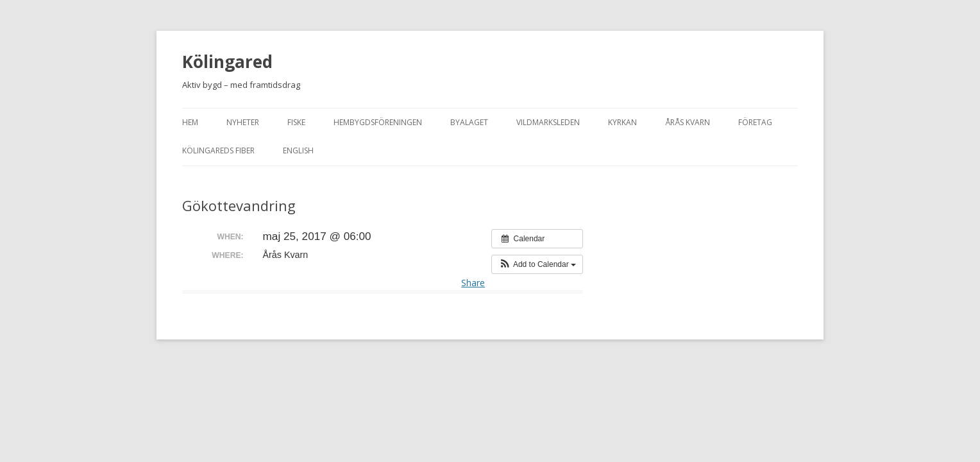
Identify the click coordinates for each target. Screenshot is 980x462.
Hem (190, 122)
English (298, 150)
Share (473, 283)
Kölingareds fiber (218, 150)
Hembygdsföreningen (378, 122)
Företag (755, 122)
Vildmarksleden (548, 122)
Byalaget (469, 122)
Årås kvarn (688, 122)
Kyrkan (622, 122)
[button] (537, 264)
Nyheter (243, 122)
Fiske (296, 122)
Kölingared (227, 62)
